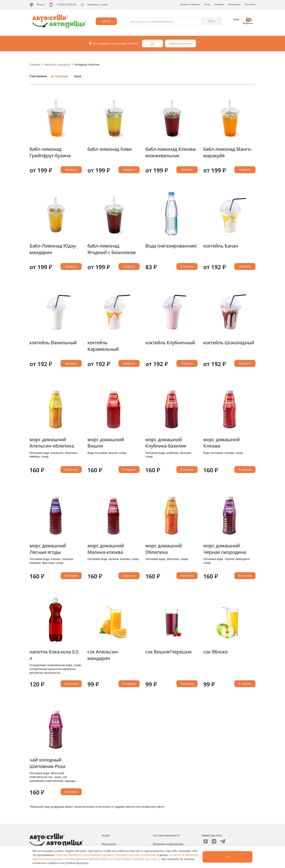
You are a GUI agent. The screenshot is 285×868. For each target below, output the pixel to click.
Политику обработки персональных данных (84, 855)
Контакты (250, 4)
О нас (207, 4)
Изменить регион (180, 43)
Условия (219, 4)
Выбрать (71, 170)
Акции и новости (190, 4)
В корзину (187, 266)
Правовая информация (168, 844)
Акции (106, 835)
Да (152, 43)
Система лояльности (166, 835)
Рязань (37, 5)
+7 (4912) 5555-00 (63, 5)
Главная (35, 64)
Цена (78, 76)
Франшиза (234, 4)
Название (62, 76)
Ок (227, 857)
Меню (106, 21)
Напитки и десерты (57, 64)
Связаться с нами (94, 5)
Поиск (212, 21)
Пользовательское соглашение (135, 855)
